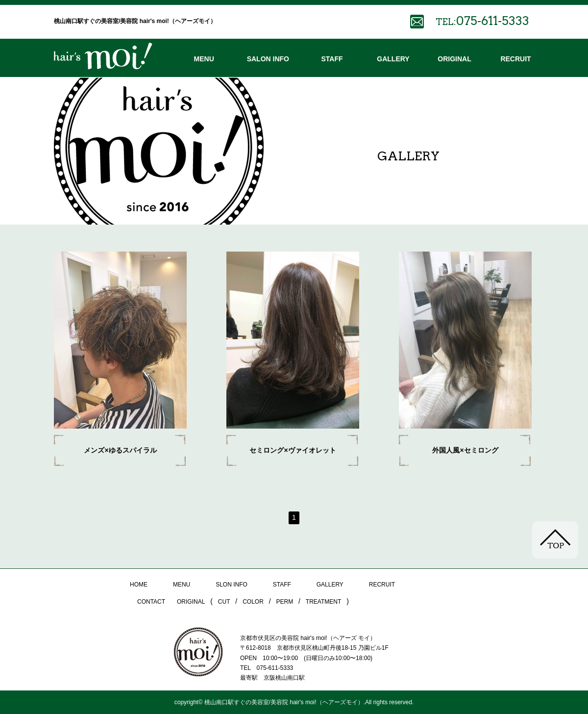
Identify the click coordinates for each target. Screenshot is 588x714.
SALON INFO (268, 59)
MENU (204, 59)
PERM (285, 602)
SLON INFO (232, 585)
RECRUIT (515, 59)
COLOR (253, 602)
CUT (224, 602)
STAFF (332, 59)
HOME (139, 585)
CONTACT (151, 602)
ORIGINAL (454, 59)
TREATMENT (323, 602)
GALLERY (393, 59)
